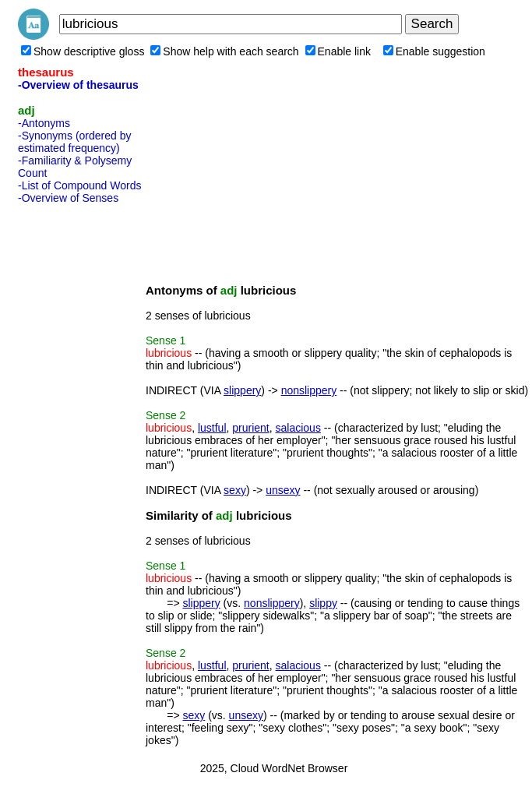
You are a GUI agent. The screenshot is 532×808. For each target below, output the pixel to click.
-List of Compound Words (79, 185)
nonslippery (309, 390)
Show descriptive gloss (83, 51)
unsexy (283, 490)
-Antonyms (44, 123)
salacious (298, 428)
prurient (250, 428)
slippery (242, 390)
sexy (235, 490)
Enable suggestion (434, 51)
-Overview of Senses (68, 198)
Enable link (338, 51)
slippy (323, 603)
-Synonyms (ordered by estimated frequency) (75, 142)
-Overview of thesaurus (78, 85)
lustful (212, 428)
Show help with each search (224, 51)
